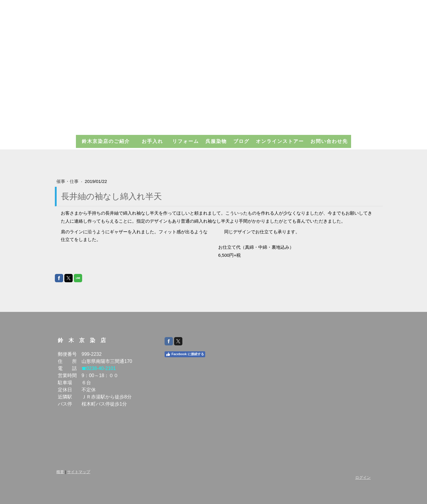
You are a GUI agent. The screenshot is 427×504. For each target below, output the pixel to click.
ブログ (241, 141)
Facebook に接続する (185, 354)
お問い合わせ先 (329, 141)
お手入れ (155, 141)
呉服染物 (216, 141)
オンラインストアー (280, 141)
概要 (60, 472)
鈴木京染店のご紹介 (109, 141)
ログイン (363, 477)
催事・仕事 (68, 181)
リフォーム (186, 141)
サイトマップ (79, 472)
